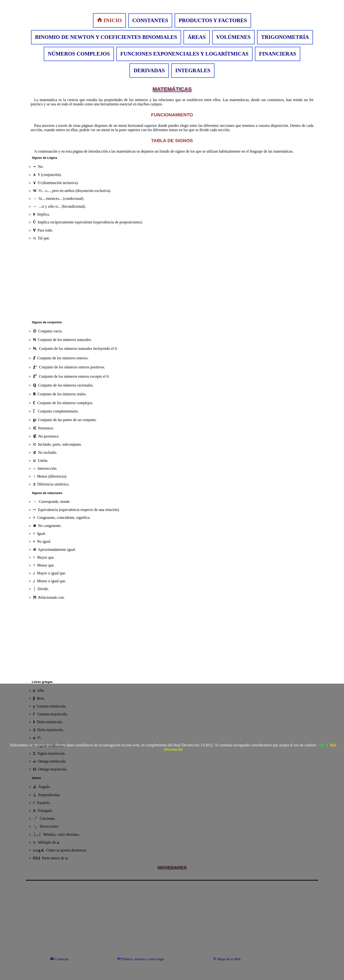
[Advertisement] (172, 282)
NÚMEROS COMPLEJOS (79, 54)
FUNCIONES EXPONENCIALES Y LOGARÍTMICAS (184, 54)
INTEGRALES (193, 70)
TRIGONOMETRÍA (285, 37)
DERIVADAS (149, 70)
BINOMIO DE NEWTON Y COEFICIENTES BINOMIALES (106, 37)
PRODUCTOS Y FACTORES (213, 20)
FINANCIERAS (278, 54)
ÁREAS (197, 37)
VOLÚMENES (233, 37)
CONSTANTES (150, 20)
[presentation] (34, 411)
